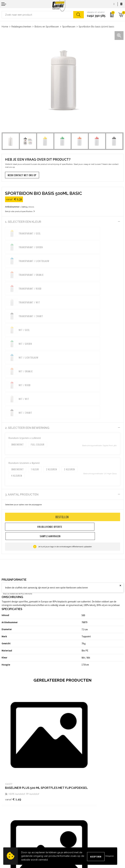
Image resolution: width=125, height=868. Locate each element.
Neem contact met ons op (22, 175)
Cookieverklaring (72, 823)
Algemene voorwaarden (76, 818)
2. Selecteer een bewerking (27, 331)
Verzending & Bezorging (14, 828)
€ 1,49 (13, 664)
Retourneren (8, 833)
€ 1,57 (74, 664)
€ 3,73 (74, 757)
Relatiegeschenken (21, 27)
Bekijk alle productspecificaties (20, 211)
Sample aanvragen (11, 823)
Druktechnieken (72, 799)
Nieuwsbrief (70, 789)
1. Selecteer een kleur (23, 222)
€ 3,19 (13, 757)
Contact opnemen (10, 818)
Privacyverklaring (73, 828)
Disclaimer (69, 833)
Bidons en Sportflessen (47, 27)
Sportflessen (69, 27)
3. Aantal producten (22, 398)
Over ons (68, 783)
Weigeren (110, 856)
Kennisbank (70, 794)
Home (5, 27)
